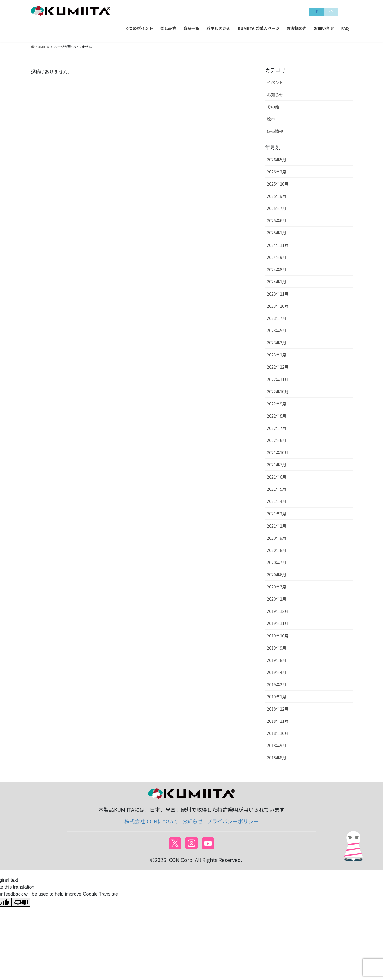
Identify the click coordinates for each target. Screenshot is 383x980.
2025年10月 (278, 184)
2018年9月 (277, 745)
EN (331, 12)
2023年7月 (277, 318)
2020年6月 (277, 575)
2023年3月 (277, 343)
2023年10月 (278, 306)
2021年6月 (277, 477)
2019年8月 (277, 660)
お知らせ (275, 95)
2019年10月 (278, 636)
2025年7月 (277, 208)
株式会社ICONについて (151, 821)
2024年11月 (278, 245)
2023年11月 (278, 294)
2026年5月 (277, 160)
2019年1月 (277, 697)
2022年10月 (278, 392)
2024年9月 (277, 257)
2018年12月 (278, 709)
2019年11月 (278, 623)
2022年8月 (277, 416)
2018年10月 (278, 733)
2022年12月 (278, 367)
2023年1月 (277, 355)
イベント (275, 82)
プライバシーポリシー (233, 821)
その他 (273, 107)
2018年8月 (277, 758)
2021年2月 (277, 514)
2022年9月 (277, 404)
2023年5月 (277, 330)
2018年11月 (278, 721)
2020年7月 (277, 562)
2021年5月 (277, 489)
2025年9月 (277, 196)
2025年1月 (277, 233)
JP (316, 12)
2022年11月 (278, 379)
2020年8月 (277, 550)
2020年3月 (277, 587)
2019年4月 (277, 672)
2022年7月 (277, 428)
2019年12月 (278, 611)
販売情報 (275, 131)
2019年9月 (277, 648)
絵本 (271, 119)
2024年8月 (277, 269)
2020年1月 (277, 599)
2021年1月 (277, 526)
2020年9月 (277, 538)
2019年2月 (277, 684)
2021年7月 (277, 465)
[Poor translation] (21, 902)
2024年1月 (277, 282)
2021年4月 (277, 501)
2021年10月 (278, 452)
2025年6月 (277, 220)
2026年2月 (277, 172)
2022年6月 (277, 440)
